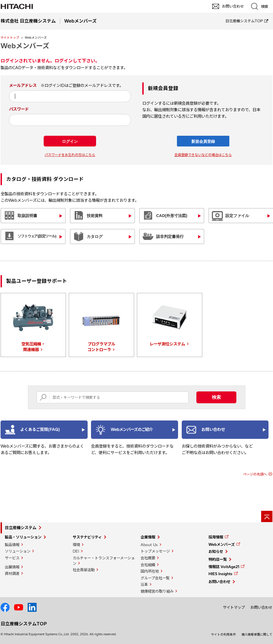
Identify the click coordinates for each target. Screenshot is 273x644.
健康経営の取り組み (157, 591)
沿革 (144, 584)
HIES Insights (220, 574)
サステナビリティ (87, 537)
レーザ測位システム (167, 344)
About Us (149, 545)
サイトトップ (10, 38)
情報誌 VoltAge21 (224, 567)
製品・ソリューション (23, 537)
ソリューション (18, 551)
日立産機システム (21, 528)
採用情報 (216, 537)
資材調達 (12, 573)
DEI (76, 551)
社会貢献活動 (84, 570)
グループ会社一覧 (155, 578)
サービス (12, 558)
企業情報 (148, 537)
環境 (76, 545)
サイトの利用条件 (223, 634)
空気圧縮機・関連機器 (33, 347)
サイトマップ (234, 607)
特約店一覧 (218, 559)
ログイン (70, 141)
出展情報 (12, 567)
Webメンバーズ (25, 46)
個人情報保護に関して (257, 634)
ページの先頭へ (255, 474)
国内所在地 (150, 571)
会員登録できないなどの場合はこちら (203, 155)
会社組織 (148, 565)
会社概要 (148, 558)
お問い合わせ (219, 582)
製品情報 (12, 545)
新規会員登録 (203, 141)
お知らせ (216, 551)
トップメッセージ (155, 551)
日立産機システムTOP (244, 21)
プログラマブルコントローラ (101, 347)
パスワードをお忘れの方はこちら (70, 155)
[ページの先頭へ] (267, 516)
